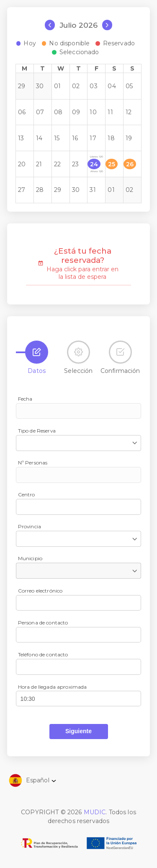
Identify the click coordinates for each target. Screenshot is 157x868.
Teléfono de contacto (43, 654)
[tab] (37, 352)
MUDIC (95, 812)
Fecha (25, 399)
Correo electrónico (40, 591)
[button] (79, 731)
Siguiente (78, 731)
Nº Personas (33, 463)
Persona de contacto (43, 623)
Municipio (30, 558)
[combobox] (78, 443)
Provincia (30, 526)
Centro (27, 494)
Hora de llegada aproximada (53, 687)
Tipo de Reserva (37, 431)
